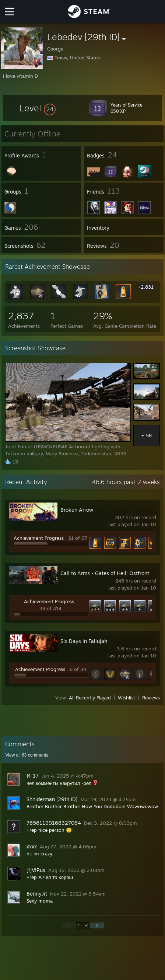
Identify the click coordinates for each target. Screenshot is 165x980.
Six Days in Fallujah (84, 641)
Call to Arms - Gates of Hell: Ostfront (105, 573)
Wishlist (127, 698)
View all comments (27, 755)
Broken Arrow (77, 510)
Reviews (151, 698)
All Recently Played (90, 698)
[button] (38, 108)
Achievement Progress (39, 538)
